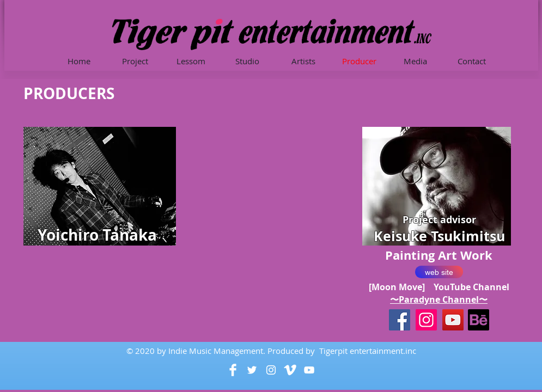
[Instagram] (426, 320)
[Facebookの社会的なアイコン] (400, 320)
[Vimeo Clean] (290, 370)
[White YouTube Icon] (309, 370)
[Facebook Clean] (233, 370)
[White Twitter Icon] (252, 370)
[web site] (439, 272)
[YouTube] (453, 320)
